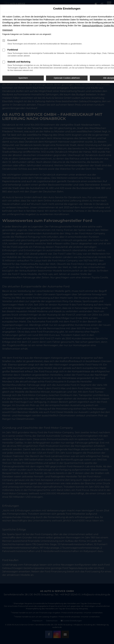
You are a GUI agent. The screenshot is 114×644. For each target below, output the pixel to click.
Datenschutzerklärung (92, 26)
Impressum (7, 30)
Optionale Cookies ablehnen (67, 78)
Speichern (23, 78)
